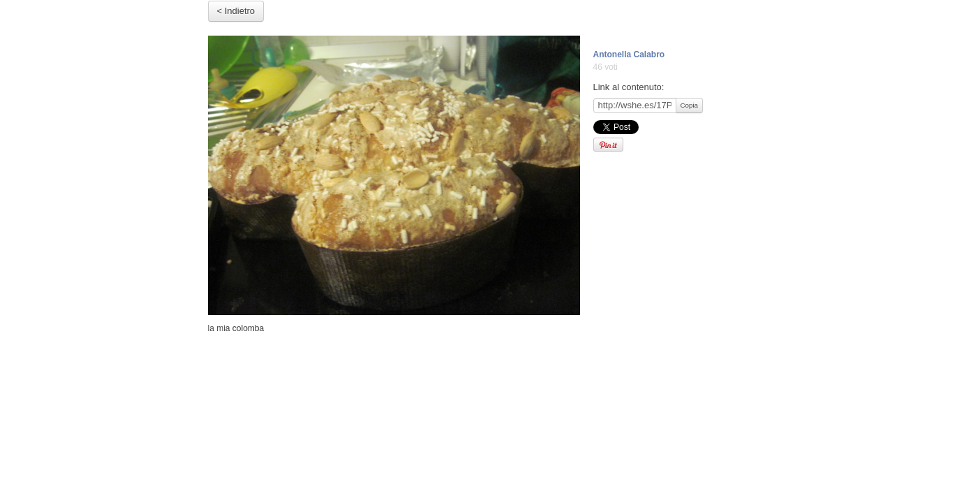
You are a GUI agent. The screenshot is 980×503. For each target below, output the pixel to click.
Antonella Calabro (629, 54)
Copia (689, 105)
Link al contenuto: (629, 87)
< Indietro (236, 11)
